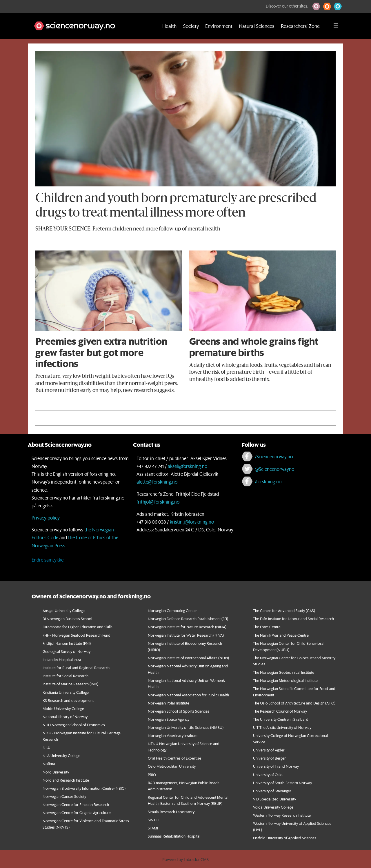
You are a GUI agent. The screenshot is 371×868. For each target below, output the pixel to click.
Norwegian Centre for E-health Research (76, 804)
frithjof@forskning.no (158, 502)
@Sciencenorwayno (274, 469)
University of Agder (269, 750)
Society (191, 26)
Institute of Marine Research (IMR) (70, 684)
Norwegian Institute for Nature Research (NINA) (187, 627)
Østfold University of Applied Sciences (285, 838)
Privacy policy (46, 518)
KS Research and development (68, 700)
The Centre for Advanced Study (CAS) (284, 610)
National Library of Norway (65, 717)
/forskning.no (268, 481)
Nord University (56, 772)
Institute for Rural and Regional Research (76, 668)
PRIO (152, 775)
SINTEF (154, 820)
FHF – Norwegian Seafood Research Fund (77, 635)
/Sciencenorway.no (274, 456)
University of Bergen (270, 758)
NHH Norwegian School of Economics (74, 725)
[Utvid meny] (336, 26)
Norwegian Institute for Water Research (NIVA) (186, 635)
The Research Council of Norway (280, 711)
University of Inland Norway (276, 766)
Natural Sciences (257, 26)
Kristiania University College (66, 692)
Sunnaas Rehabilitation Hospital (174, 836)
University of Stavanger (272, 791)
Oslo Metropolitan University (172, 766)
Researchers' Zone (300, 26)
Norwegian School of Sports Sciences (179, 711)
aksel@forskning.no (188, 466)
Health (169, 26)
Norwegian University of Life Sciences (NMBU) (186, 727)
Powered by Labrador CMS (185, 860)
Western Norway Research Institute (282, 815)
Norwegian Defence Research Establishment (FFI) (188, 619)
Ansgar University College (64, 610)
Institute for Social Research (66, 676)
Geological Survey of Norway (67, 651)
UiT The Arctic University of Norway (282, 727)
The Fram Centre (267, 627)
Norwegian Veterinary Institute (173, 735)
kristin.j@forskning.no (192, 522)
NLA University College (61, 755)
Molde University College (63, 708)
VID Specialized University (274, 799)
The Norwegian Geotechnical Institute (284, 672)
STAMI (153, 828)
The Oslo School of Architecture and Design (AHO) (294, 703)
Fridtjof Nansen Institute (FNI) (67, 643)
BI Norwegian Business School (67, 619)
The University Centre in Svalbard (281, 719)
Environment (219, 26)
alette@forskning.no (157, 482)
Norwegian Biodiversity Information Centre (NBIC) (84, 788)
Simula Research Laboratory (171, 812)
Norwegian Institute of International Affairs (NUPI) (188, 658)
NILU (47, 747)
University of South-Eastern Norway (282, 783)
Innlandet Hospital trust (62, 659)
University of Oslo (268, 775)
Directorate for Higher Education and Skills (78, 627)
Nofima (49, 763)
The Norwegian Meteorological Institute (285, 680)
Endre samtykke (48, 560)
